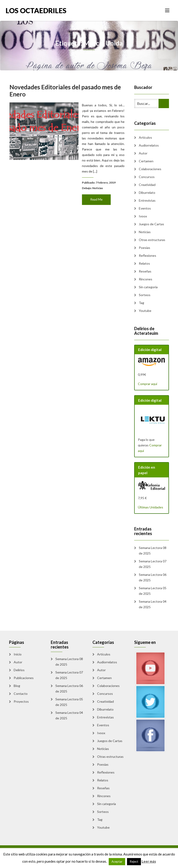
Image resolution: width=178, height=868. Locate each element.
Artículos (145, 137)
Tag (141, 303)
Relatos (144, 263)
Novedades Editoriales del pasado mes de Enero (65, 93)
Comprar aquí (148, 384)
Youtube (145, 311)
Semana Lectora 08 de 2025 (153, 550)
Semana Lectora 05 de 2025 (153, 591)
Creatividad (147, 185)
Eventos (145, 208)
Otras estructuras (152, 240)
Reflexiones (148, 255)
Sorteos (145, 295)
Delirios (19, 670)
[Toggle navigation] (167, 10)
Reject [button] (134, 862)
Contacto (21, 694)
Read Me (95, 197)
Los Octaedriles (36, 10)
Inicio (18, 654)
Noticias (96, 186)
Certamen (146, 161)
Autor (143, 153)
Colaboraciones (150, 169)
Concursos (147, 177)
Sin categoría (148, 287)
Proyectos (21, 701)
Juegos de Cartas (151, 224)
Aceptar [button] (117, 862)
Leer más (149, 861)
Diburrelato (147, 193)
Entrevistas (147, 200)
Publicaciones (24, 678)
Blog (17, 686)
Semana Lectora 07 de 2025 (153, 564)
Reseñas (145, 271)
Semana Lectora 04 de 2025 (153, 604)
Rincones (146, 279)
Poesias (145, 248)
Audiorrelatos (149, 145)
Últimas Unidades (151, 507)
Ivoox (143, 216)
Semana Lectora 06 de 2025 (153, 577)
